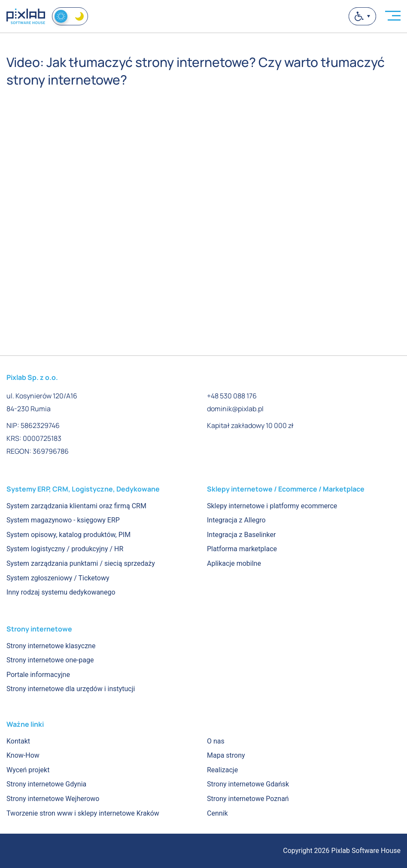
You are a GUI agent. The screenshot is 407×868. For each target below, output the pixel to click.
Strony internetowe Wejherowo (53, 799)
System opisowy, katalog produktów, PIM (68, 535)
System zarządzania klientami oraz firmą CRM (76, 506)
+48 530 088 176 (232, 396)
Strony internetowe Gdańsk (248, 784)
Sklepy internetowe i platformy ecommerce (272, 506)
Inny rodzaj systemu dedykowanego (61, 592)
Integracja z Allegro (236, 520)
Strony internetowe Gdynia (46, 784)
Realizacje (222, 770)
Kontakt (18, 741)
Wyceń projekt (28, 770)
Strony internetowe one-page (50, 660)
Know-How (23, 755)
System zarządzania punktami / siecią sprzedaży (81, 563)
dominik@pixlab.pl (235, 409)
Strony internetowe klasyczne (51, 646)
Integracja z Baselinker (241, 535)
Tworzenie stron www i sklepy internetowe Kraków (83, 813)
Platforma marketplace (242, 549)
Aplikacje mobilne (234, 563)
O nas (216, 741)
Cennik (217, 813)
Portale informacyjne (38, 675)
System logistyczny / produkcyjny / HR (65, 549)
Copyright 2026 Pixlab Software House (342, 851)
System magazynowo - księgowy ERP (63, 520)
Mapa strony (226, 755)
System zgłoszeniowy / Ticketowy (58, 578)
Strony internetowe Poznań (248, 799)
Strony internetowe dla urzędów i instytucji (71, 689)
